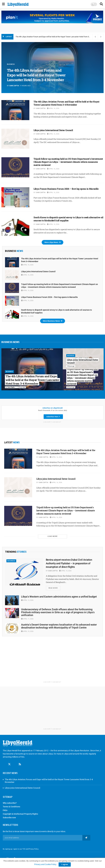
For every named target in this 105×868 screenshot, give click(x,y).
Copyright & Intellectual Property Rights (20, 814)
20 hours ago (71, 387)
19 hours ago (71, 366)
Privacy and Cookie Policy (45, 864)
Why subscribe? (10, 803)
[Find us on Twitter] (9, 764)
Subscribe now (9, 818)
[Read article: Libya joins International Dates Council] (15, 139)
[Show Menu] (3, 4)
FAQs (5, 810)
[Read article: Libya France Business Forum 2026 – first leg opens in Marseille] (15, 197)
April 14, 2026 (65, 571)
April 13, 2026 (27, 600)
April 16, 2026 (53, 108)
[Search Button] (101, 4)
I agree (65, 864)
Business (11, 64)
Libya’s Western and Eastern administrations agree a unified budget (59, 597)
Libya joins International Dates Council (53, 130)
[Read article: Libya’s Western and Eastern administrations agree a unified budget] (12, 600)
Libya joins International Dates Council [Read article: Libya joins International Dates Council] (83, 361)
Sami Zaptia (14, 86)
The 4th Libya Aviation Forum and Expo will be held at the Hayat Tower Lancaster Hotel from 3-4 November (57, 37)
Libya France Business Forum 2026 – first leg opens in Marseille (66, 189)
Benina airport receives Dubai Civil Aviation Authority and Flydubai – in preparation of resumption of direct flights (69, 563)
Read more (54, 588)
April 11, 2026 (27, 619)
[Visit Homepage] (18, 5)
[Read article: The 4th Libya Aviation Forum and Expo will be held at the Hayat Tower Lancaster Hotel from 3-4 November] (15, 110)
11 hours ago (21, 387)
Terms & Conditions (11, 807)
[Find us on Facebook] (4, 764)
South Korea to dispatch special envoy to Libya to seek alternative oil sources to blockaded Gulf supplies (68, 219)
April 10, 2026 (27, 631)
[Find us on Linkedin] (15, 764)
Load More (52, 536)
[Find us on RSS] (20, 764)
